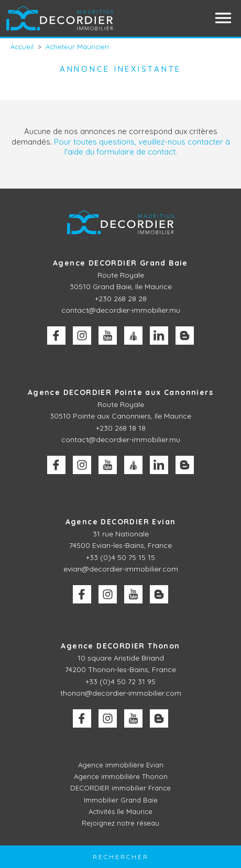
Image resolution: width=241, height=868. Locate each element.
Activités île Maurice (120, 811)
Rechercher (121, 857)
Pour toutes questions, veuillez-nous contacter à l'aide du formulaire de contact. (142, 147)
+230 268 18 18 (121, 428)
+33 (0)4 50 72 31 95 (120, 682)
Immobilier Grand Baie (121, 800)
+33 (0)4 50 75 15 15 (120, 557)
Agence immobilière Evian (121, 765)
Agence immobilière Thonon (121, 776)
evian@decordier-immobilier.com (121, 569)
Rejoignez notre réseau (120, 823)
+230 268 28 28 (121, 299)
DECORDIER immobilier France (120, 788)
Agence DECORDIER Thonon (120, 646)
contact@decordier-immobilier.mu (121, 310)
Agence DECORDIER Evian (121, 522)
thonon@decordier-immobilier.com (121, 693)
